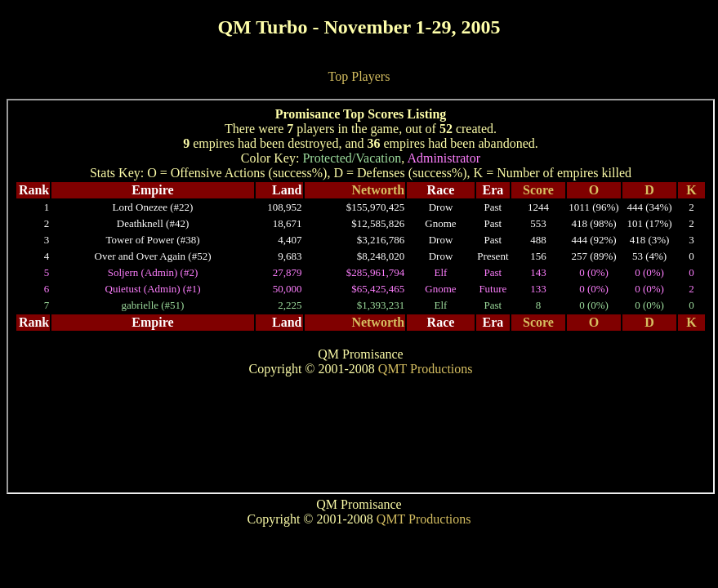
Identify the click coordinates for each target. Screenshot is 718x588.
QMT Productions (424, 519)
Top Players (359, 76)
